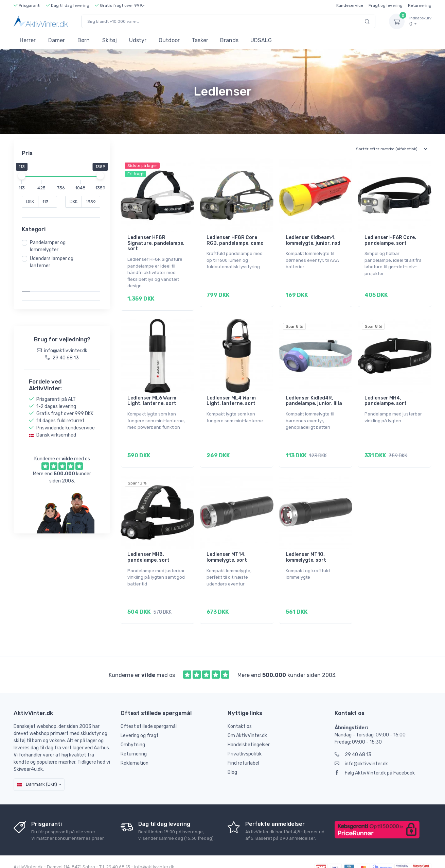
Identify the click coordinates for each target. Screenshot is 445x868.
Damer (57, 40)
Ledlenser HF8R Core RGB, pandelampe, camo (235, 240)
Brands (229, 40)
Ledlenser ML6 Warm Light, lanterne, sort (152, 396)
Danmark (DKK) (37, 770)
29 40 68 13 (353, 740)
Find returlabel (243, 749)
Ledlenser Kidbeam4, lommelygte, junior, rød (313, 240)
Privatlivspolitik (245, 740)
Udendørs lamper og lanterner (54, 262)
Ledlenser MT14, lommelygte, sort (227, 548)
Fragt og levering (386, 5)
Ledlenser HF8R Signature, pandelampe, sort (156, 243)
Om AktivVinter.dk (247, 721)
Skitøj (110, 40)
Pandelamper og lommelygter (50, 246)
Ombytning (133, 730)
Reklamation (135, 749)
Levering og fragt (140, 721)
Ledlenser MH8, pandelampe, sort (148, 548)
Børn (84, 40)
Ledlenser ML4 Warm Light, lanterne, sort (231, 396)
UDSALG (261, 40)
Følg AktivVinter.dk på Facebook (375, 759)
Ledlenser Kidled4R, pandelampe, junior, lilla (314, 396)
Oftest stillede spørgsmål (149, 712)
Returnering (420, 5)
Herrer (28, 40)
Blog (232, 758)
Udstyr (138, 40)
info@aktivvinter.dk (361, 750)
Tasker (200, 40)
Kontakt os (240, 712)
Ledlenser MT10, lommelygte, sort (306, 548)
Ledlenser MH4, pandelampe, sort (386, 396)
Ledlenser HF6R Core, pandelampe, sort (390, 240)
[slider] (24, 176)
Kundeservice (350, 5)
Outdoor (169, 40)
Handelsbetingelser (249, 730)
